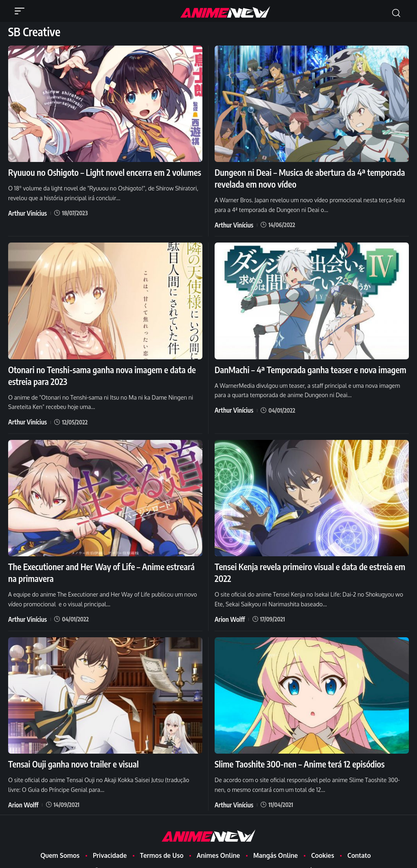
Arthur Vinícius (25, 211)
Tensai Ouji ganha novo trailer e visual (70, 753)
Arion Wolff (228, 609)
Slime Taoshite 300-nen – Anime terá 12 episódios (295, 753)
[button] (22, 11)
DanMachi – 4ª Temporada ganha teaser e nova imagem (305, 366)
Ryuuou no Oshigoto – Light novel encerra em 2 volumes (99, 172)
